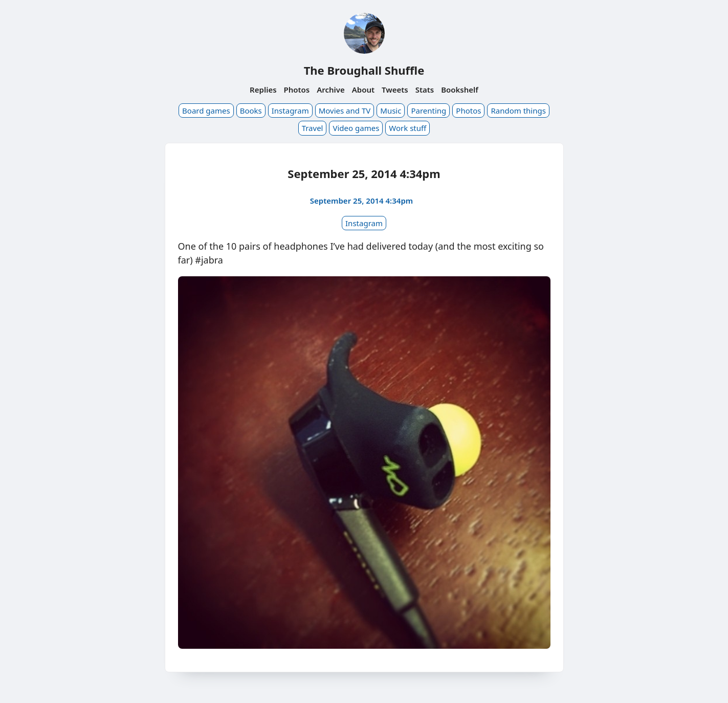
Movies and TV (345, 111)
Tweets (395, 90)
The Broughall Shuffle (364, 70)
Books (251, 111)
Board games (206, 111)
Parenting (428, 111)
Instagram (290, 111)
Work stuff (407, 128)
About (363, 90)
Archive (331, 90)
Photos (296, 90)
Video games (356, 128)
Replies (263, 90)
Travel (313, 128)
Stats (425, 90)
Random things (518, 111)
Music (391, 111)
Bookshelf (460, 90)
